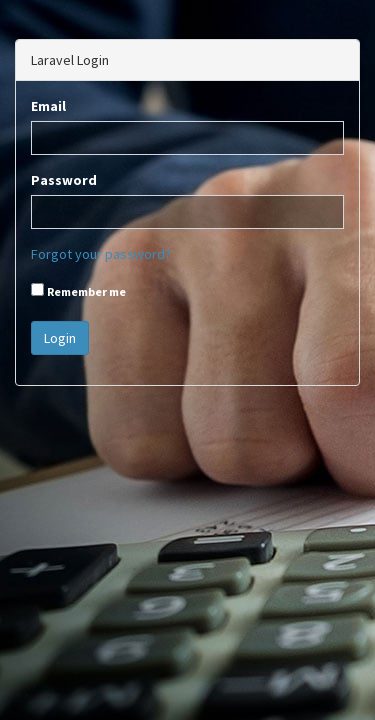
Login (60, 338)
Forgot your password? (101, 254)
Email (48, 106)
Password (64, 180)
